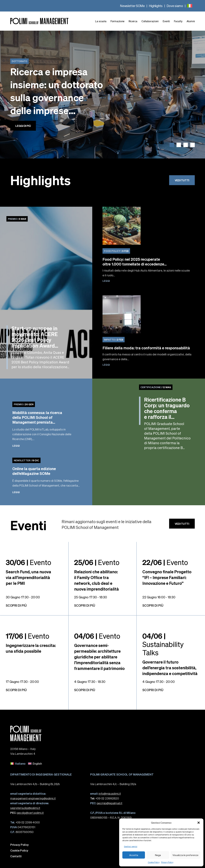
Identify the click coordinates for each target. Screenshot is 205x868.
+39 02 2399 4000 (25, 822)
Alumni (191, 21)
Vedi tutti (182, 180)
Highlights (156, 6)
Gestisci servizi (131, 847)
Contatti (16, 856)
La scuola (101, 21)
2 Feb (114, 340)
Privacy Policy (167, 862)
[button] (199, 823)
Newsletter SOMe (132, 6)
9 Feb (116, 251)
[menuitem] (190, 6)
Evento (29, 562)
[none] (190, 6)
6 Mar (17, 219)
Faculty (178, 21)
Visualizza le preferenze (185, 855)
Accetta (134, 855)
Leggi (106, 281)
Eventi (166, 21)
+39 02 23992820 (105, 798)
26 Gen (24, 404)
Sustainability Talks (163, 644)
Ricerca (133, 21)
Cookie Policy (154, 862)
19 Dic (26, 460)
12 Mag (156, 387)
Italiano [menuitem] (20, 763)
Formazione (117, 21)
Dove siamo (175, 6)
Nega (158, 855)
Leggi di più (23, 126)
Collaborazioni (150, 21)
